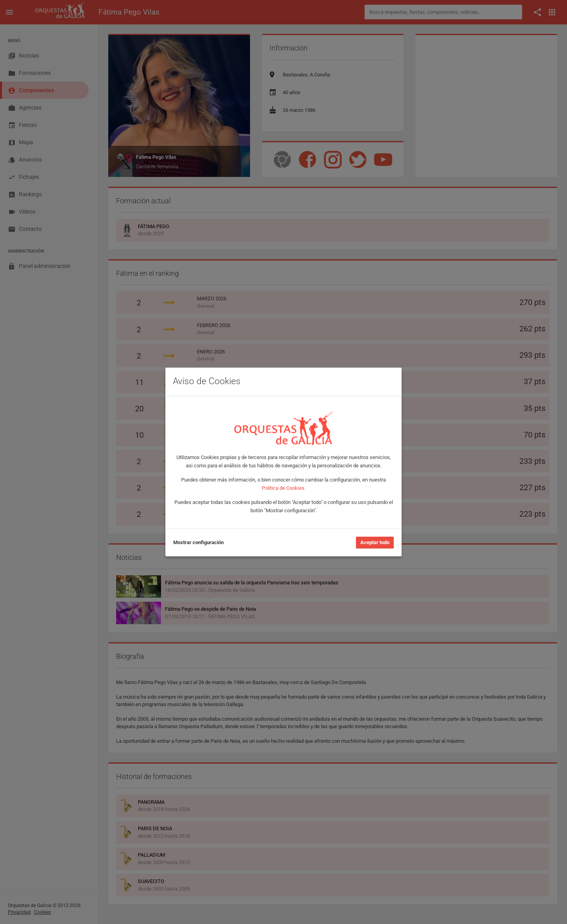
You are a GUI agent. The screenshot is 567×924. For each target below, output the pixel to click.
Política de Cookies (283, 488)
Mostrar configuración (198, 542)
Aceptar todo (375, 542)
